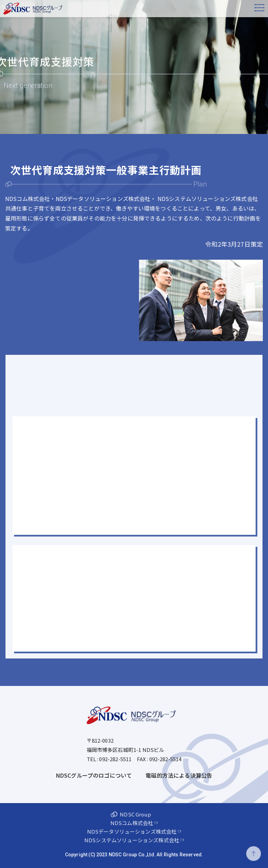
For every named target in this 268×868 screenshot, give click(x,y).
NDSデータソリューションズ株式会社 (132, 831)
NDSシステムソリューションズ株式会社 (132, 840)
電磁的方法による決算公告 (179, 775)
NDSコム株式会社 (132, 823)
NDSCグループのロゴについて (94, 775)
